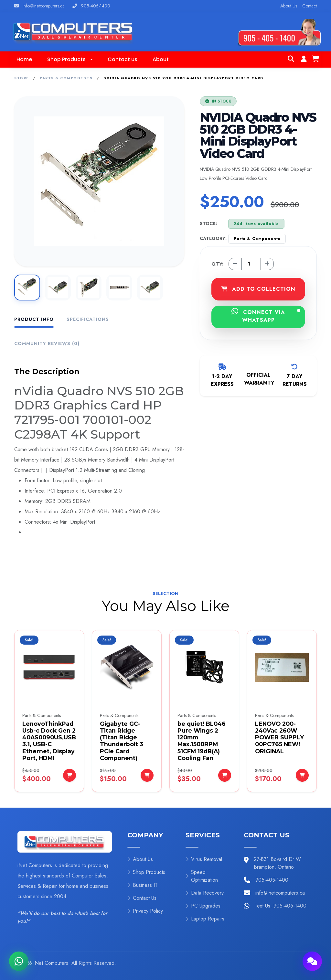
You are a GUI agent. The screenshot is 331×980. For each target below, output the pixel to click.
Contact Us (142, 898)
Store (22, 78)
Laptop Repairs (205, 919)
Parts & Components (66, 78)
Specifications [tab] (88, 319)
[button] (70, 60)
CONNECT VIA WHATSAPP (266, 316)
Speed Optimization (202, 876)
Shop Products (146, 872)
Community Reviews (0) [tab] (47, 343)
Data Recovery (205, 893)
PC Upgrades (203, 906)
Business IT (143, 885)
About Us (289, 6)
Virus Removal (204, 859)
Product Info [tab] (34, 319)
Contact (310, 6)
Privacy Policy (145, 911)
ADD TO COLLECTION (258, 289)
